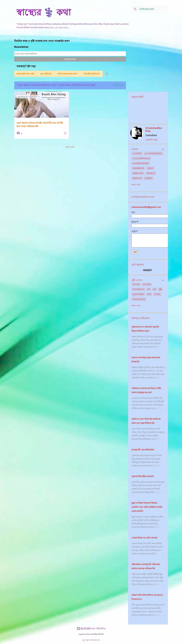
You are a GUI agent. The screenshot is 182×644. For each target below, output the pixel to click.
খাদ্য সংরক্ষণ (147, 284)
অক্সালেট (150, 168)
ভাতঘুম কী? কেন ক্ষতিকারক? (143, 450)
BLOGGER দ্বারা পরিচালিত (91, 629)
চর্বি (149, 289)
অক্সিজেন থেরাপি (138, 173)
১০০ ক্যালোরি (137, 153)
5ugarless (82, 634)
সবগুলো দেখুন (119, 85)
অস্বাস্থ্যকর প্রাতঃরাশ (139, 299)
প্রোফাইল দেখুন (151, 140)
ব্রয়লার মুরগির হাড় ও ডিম (25, 74)
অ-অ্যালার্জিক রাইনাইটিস (141, 163)
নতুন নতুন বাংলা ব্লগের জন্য (91, 640)
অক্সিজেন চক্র (151, 173)
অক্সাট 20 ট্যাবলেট (138, 168)
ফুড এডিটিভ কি (46, 74)
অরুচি (149, 294)
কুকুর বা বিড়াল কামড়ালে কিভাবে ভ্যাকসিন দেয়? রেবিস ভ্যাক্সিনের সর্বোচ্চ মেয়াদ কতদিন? (147, 507)
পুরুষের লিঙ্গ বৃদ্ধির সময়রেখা (143, 476)
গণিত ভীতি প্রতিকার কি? (91, 74)
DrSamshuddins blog (154, 129)
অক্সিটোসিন (149, 178)
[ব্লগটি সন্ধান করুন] (153, 9)
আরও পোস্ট (70, 147)
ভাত (154, 289)
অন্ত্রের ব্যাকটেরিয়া (138, 294)
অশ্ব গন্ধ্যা (157, 294)
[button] (65, 133)
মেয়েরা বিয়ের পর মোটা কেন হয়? (145, 538)
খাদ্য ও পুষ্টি (136, 284)
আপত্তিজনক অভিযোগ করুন (143, 197)
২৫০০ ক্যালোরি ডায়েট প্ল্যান (153, 153)
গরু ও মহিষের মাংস (138, 289)
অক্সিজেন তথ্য (137, 178)
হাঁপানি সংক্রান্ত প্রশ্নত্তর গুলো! (67, 74)
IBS (160, 289)
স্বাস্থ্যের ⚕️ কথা (44, 12)
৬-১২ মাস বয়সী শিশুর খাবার (141, 158)
